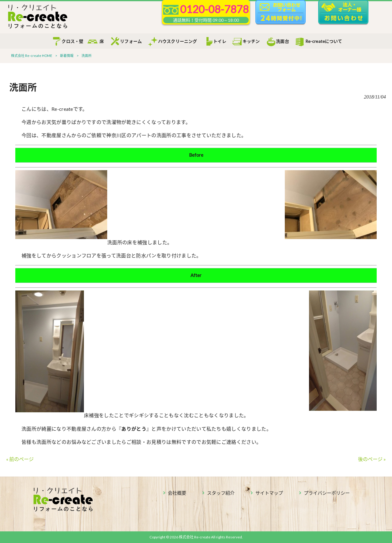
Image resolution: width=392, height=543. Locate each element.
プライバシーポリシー (327, 493)
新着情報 (67, 56)
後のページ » (372, 459)
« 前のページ (20, 459)
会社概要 (177, 493)
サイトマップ (269, 493)
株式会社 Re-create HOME (32, 56)
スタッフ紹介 (221, 493)
